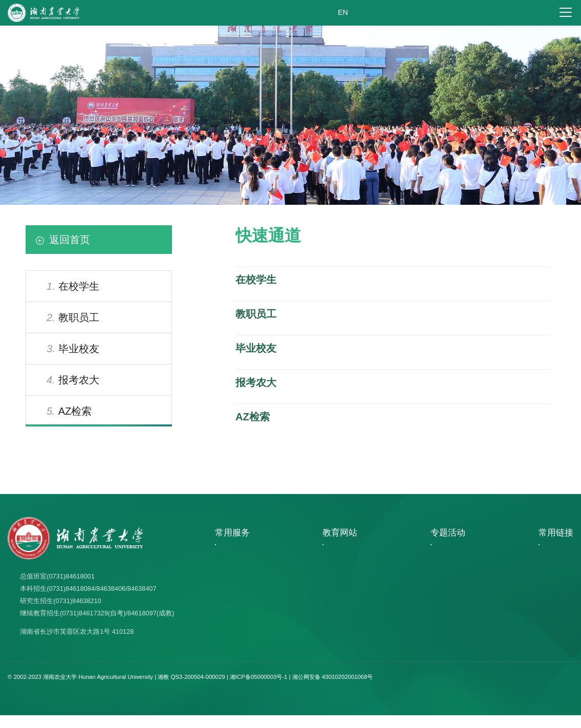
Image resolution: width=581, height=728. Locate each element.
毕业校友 (73, 349)
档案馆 (551, 551)
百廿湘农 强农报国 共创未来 (459, 567)
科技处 (551, 597)
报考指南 (230, 612)
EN (343, 13)
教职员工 (73, 317)
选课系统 (230, 567)
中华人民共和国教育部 (341, 628)
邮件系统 (230, 628)
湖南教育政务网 (332, 612)
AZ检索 (69, 411)
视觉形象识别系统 (242, 551)
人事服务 (230, 582)
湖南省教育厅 (329, 551)
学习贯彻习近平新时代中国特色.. (466, 551)
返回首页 (63, 240)
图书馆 (551, 567)
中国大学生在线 (332, 597)
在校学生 (73, 286)
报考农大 (73, 380)
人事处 (551, 582)
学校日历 (230, 597)
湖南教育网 (326, 567)
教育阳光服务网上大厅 (248, 643)
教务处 (551, 612)
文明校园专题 (439, 582)
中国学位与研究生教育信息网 (350, 582)
